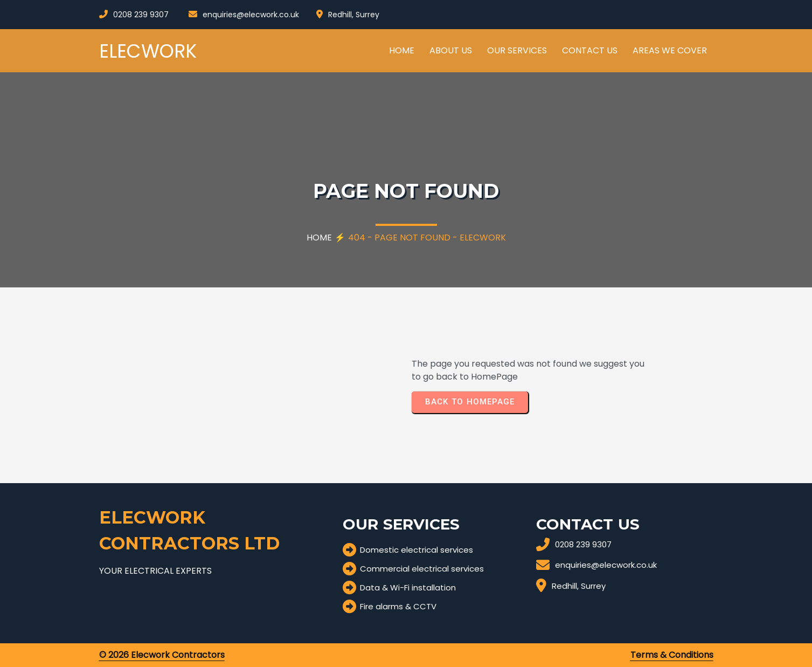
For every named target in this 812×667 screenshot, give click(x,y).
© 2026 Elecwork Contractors (162, 655)
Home (319, 238)
